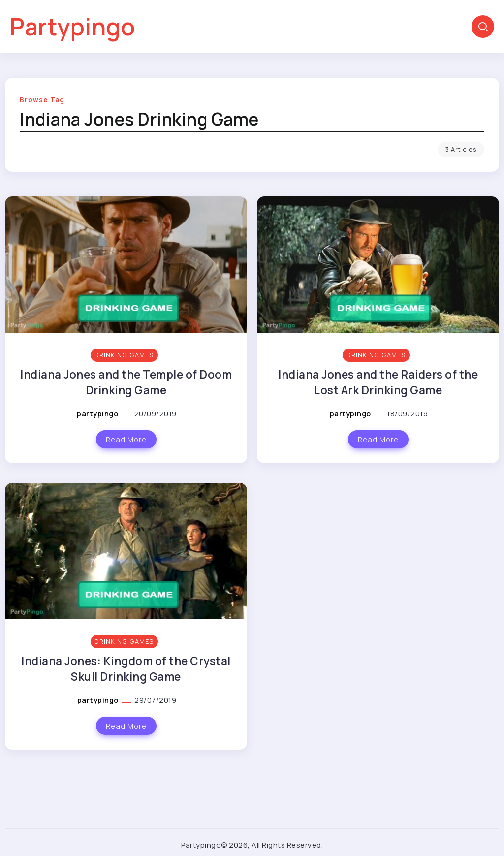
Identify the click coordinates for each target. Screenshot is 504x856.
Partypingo (72, 26)
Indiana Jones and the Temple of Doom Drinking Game (126, 382)
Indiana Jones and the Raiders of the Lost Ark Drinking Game (378, 382)
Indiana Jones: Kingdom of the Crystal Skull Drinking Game (126, 668)
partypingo (98, 414)
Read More (126, 439)
